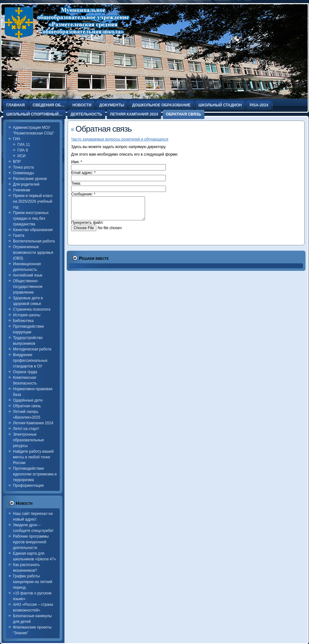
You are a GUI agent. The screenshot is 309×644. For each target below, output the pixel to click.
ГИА (17, 139)
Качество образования (33, 230)
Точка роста (23, 167)
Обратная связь (27, 406)
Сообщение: (83, 194)
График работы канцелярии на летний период (33, 582)
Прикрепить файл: (87, 223)
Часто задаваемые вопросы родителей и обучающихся (120, 139)
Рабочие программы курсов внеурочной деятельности (31, 542)
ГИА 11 (24, 145)
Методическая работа (32, 349)
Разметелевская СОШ (59, 54)
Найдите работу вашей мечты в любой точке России (33, 457)
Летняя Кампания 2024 (33, 423)
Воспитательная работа (34, 241)
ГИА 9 (23, 150)
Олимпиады (24, 173)
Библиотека (23, 321)
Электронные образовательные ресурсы (28, 440)
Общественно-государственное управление (28, 287)
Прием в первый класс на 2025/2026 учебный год (33, 201)
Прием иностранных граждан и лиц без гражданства (31, 218)
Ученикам (21, 190)
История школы (27, 315)
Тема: (76, 183)
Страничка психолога (32, 309)
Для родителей (26, 184)
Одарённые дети (28, 400)
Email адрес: (83, 173)
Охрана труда (25, 372)
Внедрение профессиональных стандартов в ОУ (30, 361)
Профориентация (28, 486)
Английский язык (28, 275)
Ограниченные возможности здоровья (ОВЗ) (33, 253)
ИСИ (21, 156)
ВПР (17, 162)
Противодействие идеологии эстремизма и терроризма (35, 474)
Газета (19, 236)
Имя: (77, 162)
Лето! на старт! (26, 429)
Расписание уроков (30, 179)
